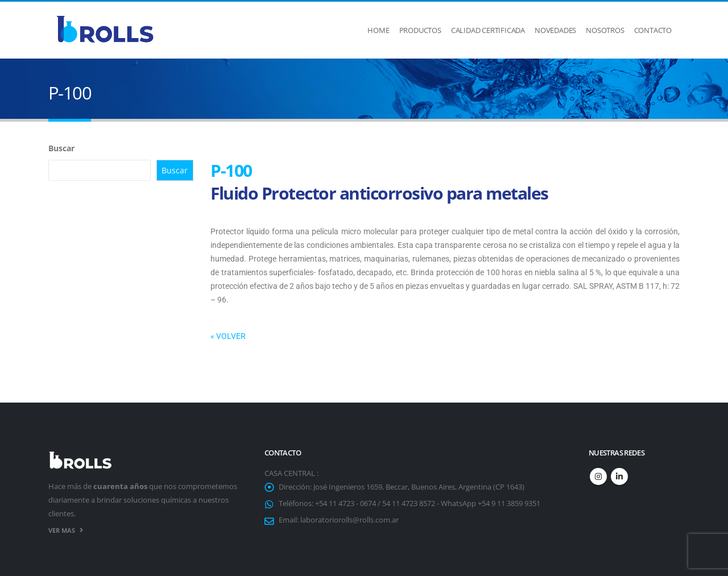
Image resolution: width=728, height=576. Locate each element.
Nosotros (605, 30)
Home (378, 30)
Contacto (653, 30)
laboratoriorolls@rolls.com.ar (349, 520)
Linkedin (619, 476)
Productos (420, 30)
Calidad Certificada (488, 30)
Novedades (555, 30)
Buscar (61, 148)
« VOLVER (228, 336)
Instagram (598, 476)
